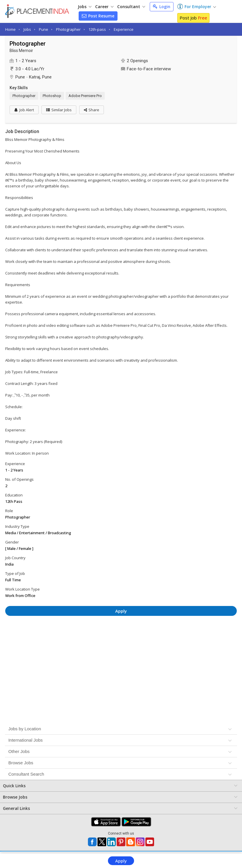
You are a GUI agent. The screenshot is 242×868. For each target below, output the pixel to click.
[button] (92, 110)
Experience (124, 29)
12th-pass (97, 29)
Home (10, 29)
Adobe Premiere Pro (85, 96)
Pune (44, 29)
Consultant (131, 7)
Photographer (68, 29)
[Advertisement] (121, 636)
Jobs (85, 7)
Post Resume (98, 16)
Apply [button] (121, 611)
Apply (121, 861)
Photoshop (52, 96)
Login (162, 7)
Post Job (193, 18)
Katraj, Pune (40, 77)
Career (104, 7)
